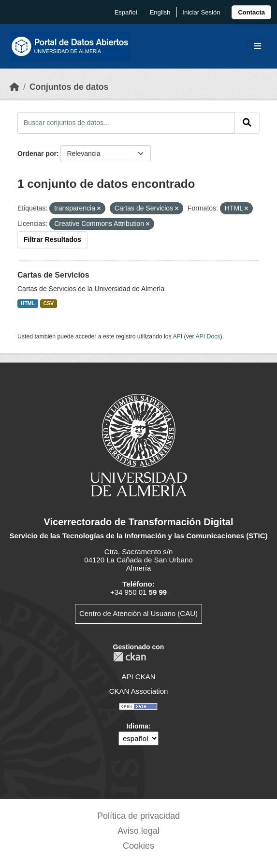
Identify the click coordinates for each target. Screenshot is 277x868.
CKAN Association (139, 691)
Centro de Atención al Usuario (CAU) (138, 613)
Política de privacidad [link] (138, 816)
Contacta (251, 12)
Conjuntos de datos (69, 87)
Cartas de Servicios (53, 275)
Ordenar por (37, 154)
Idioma (138, 726)
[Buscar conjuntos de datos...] (126, 123)
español (126, 12)
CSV (49, 303)
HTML (28, 303)
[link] (251, 12)
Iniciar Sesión (201, 12)
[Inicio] (15, 87)
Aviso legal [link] (138, 831)
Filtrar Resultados (52, 239)
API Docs (208, 336)
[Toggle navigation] (257, 47)
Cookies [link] (138, 846)
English (160, 12)
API (177, 336)
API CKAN (138, 677)
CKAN (130, 657)
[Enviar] (247, 123)
